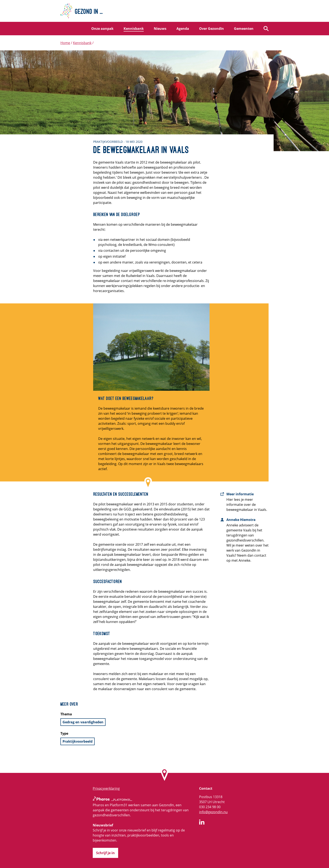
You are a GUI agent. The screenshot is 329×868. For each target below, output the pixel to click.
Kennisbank (134, 29)
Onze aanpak (102, 29)
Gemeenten (244, 29)
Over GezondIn (211, 29)
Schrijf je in (105, 853)
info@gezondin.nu (213, 812)
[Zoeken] (266, 29)
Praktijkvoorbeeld (78, 741)
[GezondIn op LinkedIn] (202, 823)
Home (65, 43)
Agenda (183, 29)
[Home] (164, 11)
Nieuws (160, 29)
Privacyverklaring (106, 788)
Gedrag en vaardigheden (83, 722)
